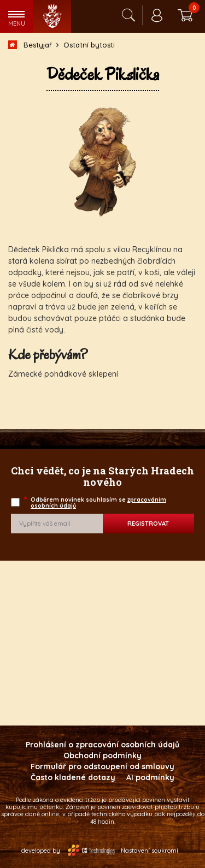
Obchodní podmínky (102, 756)
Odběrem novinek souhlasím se (96, 503)
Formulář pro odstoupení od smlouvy (102, 766)
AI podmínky (150, 777)
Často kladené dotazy (73, 777)
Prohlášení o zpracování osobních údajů (102, 745)
